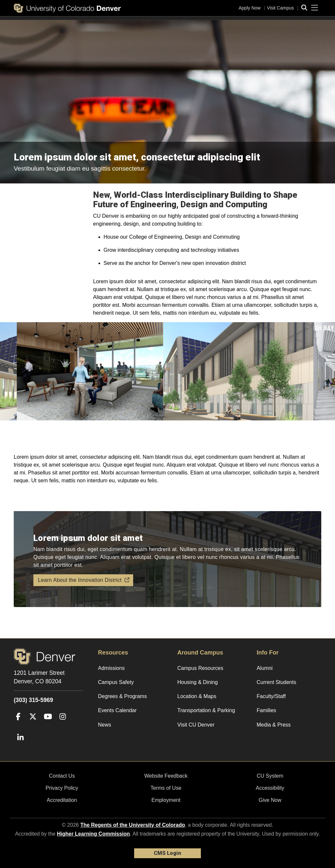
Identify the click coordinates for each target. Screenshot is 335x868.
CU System (270, 776)
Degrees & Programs (123, 696)
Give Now (270, 800)
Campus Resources (200, 668)
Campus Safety (116, 682)
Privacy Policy (62, 788)
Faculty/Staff (271, 696)
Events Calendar (117, 710)
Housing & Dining (198, 682)
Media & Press (274, 725)
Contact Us (62, 776)
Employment (166, 800)
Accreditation (62, 800)
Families (267, 710)
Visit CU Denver (196, 725)
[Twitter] (33, 726)
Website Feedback (166, 776)
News (105, 725)
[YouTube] (48, 726)
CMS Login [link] (167, 853)
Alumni (265, 668)
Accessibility (270, 788)
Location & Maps (197, 696)
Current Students (277, 682)
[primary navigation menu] (315, 8)
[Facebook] (18, 726)
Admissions (112, 668)
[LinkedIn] (20, 747)
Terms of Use (166, 788)
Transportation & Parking (206, 710)
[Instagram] (63, 726)
